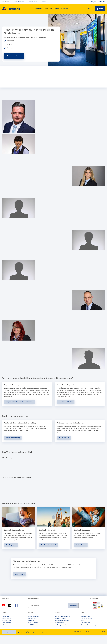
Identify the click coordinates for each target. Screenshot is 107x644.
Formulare (21, 642)
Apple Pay (5, 625)
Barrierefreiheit (47, 640)
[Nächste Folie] (103, 614)
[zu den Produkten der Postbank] (66, 410)
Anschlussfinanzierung (88, 634)
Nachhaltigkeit (59, 632)
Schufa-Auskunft (60, 627)
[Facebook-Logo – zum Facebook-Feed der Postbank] (16, 614)
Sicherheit (21, 640)
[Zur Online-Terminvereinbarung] (14, 56)
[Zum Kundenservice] (64, 446)
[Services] (49, 9)
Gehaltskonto (85, 632)
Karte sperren (33, 627)
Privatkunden (6, 2)
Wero (4, 634)
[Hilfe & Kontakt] (62, 9)
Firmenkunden (33, 2)
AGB (55, 640)
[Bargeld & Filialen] (98, 2)
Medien (28, 642)
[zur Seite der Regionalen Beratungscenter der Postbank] (20, 410)
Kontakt (31, 629)
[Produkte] (39, 9)
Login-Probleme (34, 625)
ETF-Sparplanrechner (61, 634)
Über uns (35, 642)
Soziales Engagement (62, 629)
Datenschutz (37, 640)
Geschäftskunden (19, 2)
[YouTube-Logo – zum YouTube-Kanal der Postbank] (4, 614)
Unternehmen (7, 627)
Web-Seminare (33, 632)
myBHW (31, 634)
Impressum (29, 640)
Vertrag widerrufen (9, 641)
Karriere (43, 2)
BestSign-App (7, 632)
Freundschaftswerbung (62, 625)
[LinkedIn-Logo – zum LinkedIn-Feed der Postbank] (10, 614)
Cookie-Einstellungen (45, 642)
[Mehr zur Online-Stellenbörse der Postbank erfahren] (20, 583)
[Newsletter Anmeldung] (48, 614)
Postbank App (7, 629)
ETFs (82, 629)
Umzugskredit (85, 625)
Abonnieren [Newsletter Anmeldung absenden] (73, 614)
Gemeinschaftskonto (88, 627)
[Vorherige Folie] (91, 614)
